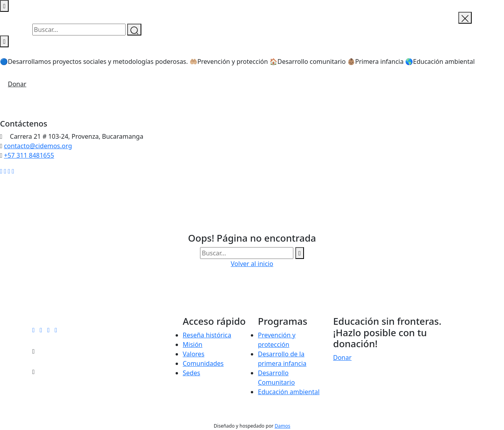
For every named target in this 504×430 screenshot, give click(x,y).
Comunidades (203, 363)
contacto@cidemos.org (38, 146)
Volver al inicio (252, 264)
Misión (193, 344)
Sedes (191, 373)
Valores (194, 354)
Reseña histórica (207, 335)
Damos (282, 426)
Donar (17, 84)
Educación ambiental (289, 392)
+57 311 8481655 (29, 155)
